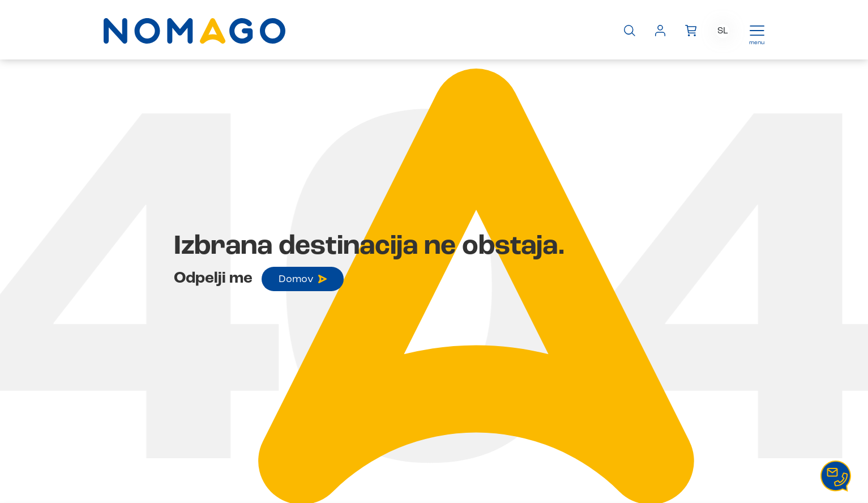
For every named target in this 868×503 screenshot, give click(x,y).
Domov (303, 279)
